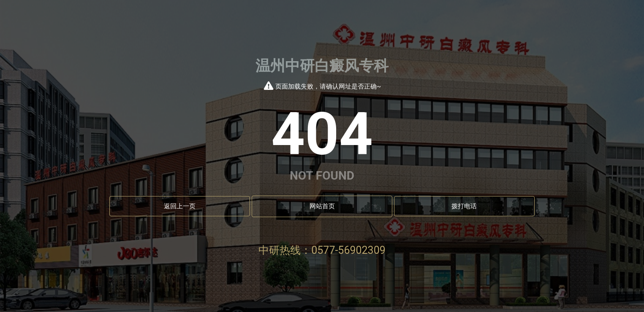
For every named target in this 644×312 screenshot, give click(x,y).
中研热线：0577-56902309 (322, 250)
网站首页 (322, 206)
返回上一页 (180, 206)
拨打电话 (464, 206)
